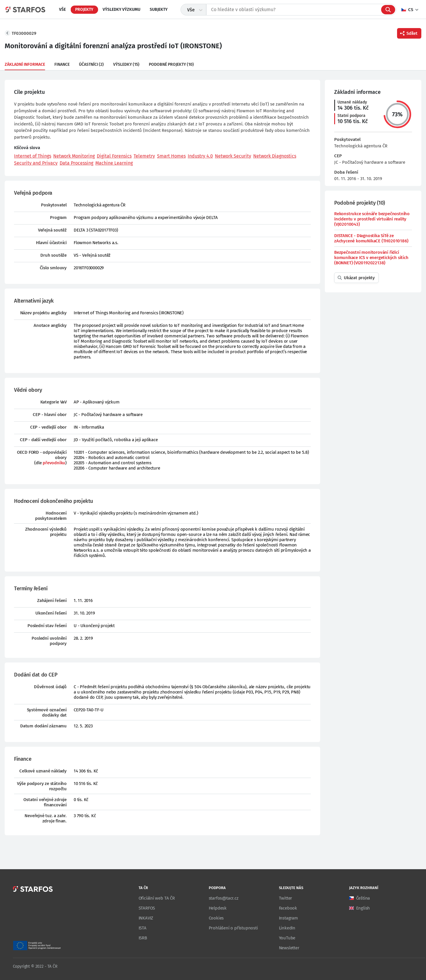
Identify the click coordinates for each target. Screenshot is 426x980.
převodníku (54, 463)
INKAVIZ (146, 918)
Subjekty (159, 10)
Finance (62, 64)
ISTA (143, 928)
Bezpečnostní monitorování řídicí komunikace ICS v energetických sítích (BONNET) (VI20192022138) (371, 258)
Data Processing (76, 163)
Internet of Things (33, 156)
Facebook (288, 908)
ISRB (143, 938)
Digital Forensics (114, 156)
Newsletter (289, 948)
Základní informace (25, 64)
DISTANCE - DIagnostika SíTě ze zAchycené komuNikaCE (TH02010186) (371, 238)
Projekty (84, 10)
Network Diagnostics (275, 156)
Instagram (288, 918)
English (363, 908)
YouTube (287, 938)
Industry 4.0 (200, 156)
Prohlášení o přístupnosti (233, 928)
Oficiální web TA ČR (157, 898)
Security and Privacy (36, 163)
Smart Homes (171, 156)
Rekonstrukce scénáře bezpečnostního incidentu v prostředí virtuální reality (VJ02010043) (372, 219)
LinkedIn (287, 928)
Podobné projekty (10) (171, 64)
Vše (62, 10)
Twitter (286, 898)
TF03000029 (24, 33)
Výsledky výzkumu (121, 10)
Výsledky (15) (126, 64)
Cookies (216, 918)
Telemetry (144, 156)
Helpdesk (218, 908)
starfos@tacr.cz (224, 898)
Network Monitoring (74, 156)
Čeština (363, 898)
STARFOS (147, 908)
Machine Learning (114, 163)
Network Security (233, 156)
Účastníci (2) (91, 64)
